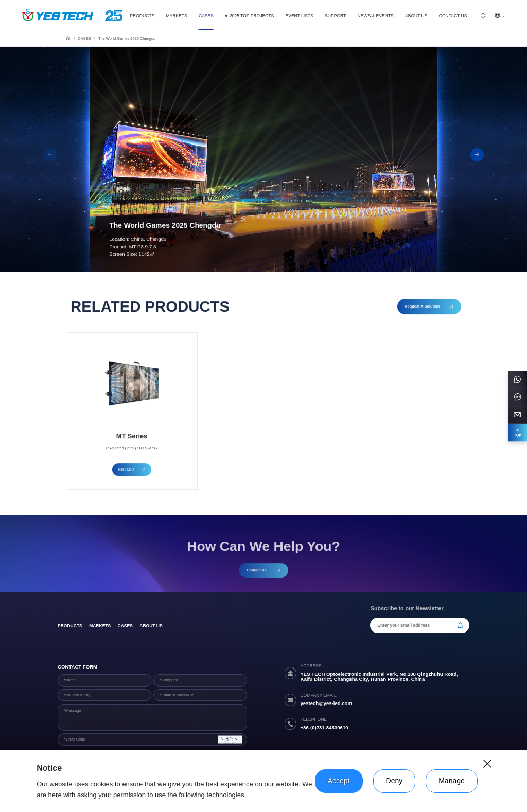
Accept (339, 781)
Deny (394, 781)
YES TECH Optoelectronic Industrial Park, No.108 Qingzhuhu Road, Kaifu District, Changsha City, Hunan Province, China (379, 677)
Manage (452, 781)
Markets (100, 626)
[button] (477, 155)
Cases (125, 626)
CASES (84, 38)
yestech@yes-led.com (326, 703)
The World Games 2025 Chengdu (127, 38)
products (70, 626)
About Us (151, 626)
